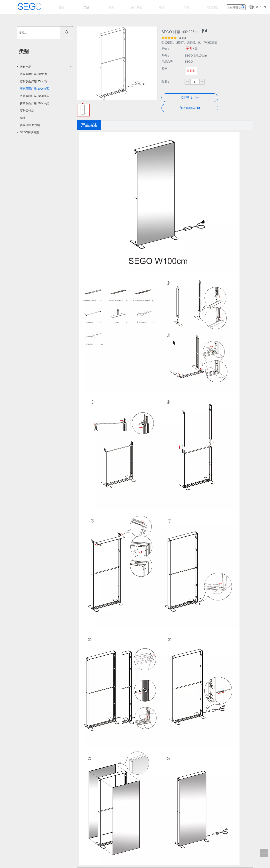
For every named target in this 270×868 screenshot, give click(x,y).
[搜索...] (39, 33)
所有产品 (25, 67)
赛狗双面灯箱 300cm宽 (34, 103)
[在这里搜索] (233, 8)
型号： (166, 56)
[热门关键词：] (243, 7)
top (264, 853)
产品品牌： (168, 62)
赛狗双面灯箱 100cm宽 (34, 89)
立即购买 (190, 98)
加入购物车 (190, 108)
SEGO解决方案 (29, 132)
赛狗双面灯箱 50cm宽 (33, 74)
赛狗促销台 (27, 110)
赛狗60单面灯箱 (30, 125)
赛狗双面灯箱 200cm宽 (34, 96)
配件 (23, 118)
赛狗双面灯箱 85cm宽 (33, 81)
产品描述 (89, 125)
